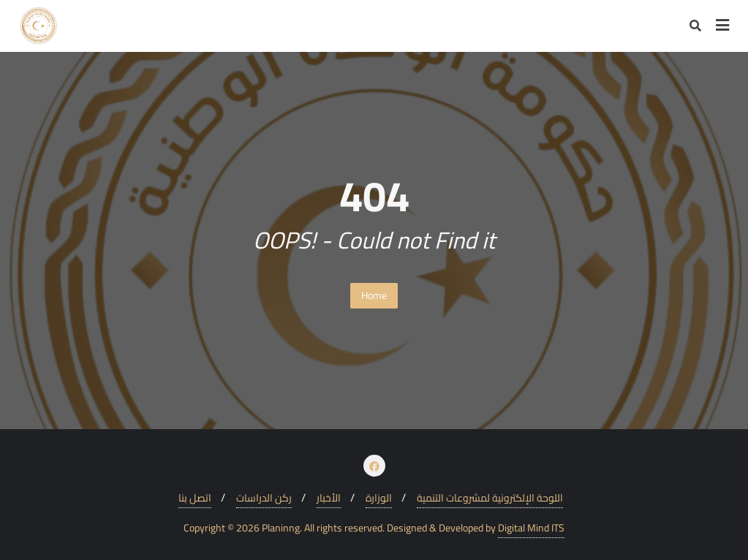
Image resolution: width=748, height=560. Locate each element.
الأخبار (329, 498)
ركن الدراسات (264, 498)
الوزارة (379, 498)
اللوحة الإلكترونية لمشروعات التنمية (490, 498)
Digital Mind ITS (531, 528)
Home (374, 295)
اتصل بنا (195, 498)
